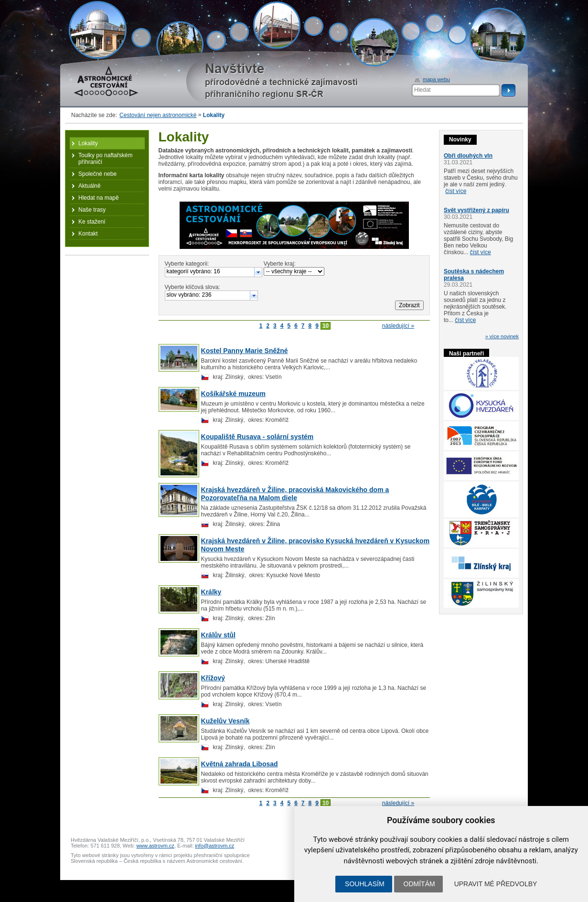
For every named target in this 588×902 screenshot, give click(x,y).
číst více (456, 191)
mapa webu (436, 79)
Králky (211, 592)
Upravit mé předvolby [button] (496, 884)
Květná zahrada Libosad (240, 764)
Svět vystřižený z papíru (476, 210)
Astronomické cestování (106, 81)
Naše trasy (92, 210)
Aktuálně (90, 186)
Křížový (213, 678)
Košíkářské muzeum (233, 394)
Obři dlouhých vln (468, 156)
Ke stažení (92, 222)
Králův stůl (218, 635)
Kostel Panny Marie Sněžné (245, 351)
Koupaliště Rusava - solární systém (257, 437)
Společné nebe (97, 174)
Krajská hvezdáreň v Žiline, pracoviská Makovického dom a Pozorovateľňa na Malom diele (295, 494)
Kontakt (88, 234)
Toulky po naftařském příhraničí (105, 159)
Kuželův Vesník (225, 721)
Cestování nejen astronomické (158, 115)
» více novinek (502, 336)
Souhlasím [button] (364, 884)
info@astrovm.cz (214, 846)
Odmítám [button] (419, 884)
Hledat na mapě (99, 198)
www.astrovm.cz (155, 846)
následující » (398, 326)
